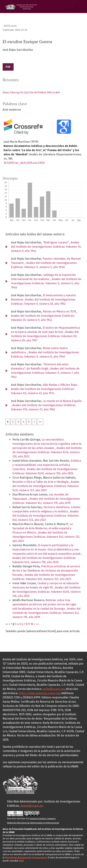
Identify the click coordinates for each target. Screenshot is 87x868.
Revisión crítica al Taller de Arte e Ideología (41, 482)
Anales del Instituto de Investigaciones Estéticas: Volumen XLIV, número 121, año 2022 (46, 486)
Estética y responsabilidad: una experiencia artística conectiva (47, 465)
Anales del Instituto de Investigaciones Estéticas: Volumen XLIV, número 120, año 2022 (47, 452)
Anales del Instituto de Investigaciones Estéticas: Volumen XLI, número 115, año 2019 (46, 613)
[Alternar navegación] (77, 7)
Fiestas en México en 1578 (60, 311)
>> (40, 422)
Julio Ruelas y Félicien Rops (60, 385)
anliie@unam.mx (53, 689)
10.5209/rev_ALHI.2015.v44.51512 (24, 163)
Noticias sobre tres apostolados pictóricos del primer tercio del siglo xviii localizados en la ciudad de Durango (44, 604)
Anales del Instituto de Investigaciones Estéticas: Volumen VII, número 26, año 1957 (45, 336)
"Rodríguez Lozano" (56, 242)
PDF (8, 67)
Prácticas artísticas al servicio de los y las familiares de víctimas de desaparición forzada (46, 571)
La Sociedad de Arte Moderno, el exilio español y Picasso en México (43, 528)
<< (7, 624)
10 (32, 624)
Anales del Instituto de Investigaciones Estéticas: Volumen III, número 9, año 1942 (46, 247)
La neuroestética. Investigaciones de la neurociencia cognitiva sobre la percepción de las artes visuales (47, 444)
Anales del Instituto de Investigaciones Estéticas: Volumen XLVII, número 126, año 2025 (46, 592)
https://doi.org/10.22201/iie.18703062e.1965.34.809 (31, 93)
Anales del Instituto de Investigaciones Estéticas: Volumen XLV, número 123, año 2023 (46, 516)
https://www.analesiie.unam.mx (39, 693)
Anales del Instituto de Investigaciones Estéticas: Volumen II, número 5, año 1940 (46, 283)
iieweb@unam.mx (32, 806)
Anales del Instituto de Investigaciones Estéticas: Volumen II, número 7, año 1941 (45, 373)
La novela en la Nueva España (62, 401)
